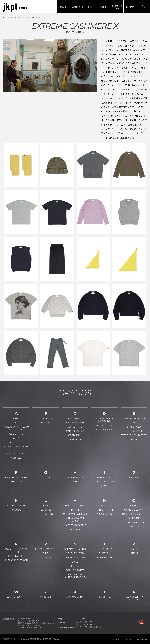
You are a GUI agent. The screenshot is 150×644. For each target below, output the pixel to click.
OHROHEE (134, 518)
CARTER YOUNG (75, 431)
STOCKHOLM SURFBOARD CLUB (75, 576)
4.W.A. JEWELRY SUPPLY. (134, 598)
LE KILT (46, 505)
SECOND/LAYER (75, 553)
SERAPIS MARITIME (75, 558)
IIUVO (104, 486)
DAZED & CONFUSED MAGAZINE (104, 420)
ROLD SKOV (46, 558)
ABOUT (6, 639)
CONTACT (130, 7)
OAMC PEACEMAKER (134, 514)
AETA (16, 438)
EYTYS (134, 440)
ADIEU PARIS (16, 434)
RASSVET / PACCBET (45, 549)
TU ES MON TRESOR (105, 558)
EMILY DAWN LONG (134, 418)
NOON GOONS (104, 505)
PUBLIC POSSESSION (16, 560)
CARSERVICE (75, 427)
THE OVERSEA (104, 549)
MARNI (75, 510)
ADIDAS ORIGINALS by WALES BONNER (16, 428)
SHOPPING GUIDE (20, 639)
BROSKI (46, 423)
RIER (46, 553)
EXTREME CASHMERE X (134, 435)
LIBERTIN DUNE (46, 514)
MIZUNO (75, 529)
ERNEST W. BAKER (134, 431)
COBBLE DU (75, 435)
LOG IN (104, 7)
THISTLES (104, 553)
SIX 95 (75, 562)
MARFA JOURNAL (75, 505)
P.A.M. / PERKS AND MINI (16, 550)
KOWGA (16, 510)
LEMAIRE (45, 510)
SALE (90, 7)
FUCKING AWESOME (16, 477)
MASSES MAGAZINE (75, 525)
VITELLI (134, 553)
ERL (134, 423)
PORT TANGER (16, 556)
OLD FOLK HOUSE (134, 522)
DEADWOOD (104, 425)
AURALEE (16, 458)
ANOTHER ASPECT (16, 454)
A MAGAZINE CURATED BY (16, 448)
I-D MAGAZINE (104, 477)
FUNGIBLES (16, 482)
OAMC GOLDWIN (134, 510)
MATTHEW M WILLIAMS (75, 514)
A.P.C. (16, 418)
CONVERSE (75, 440)
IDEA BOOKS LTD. (104, 482)
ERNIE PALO (134, 427)
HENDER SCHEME (75, 477)
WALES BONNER (16, 597)
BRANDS (64, 7)
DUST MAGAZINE (104, 430)
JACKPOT (134, 477)
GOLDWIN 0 (46, 477)
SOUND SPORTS (75, 570)
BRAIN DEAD (46, 418)
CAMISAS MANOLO (75, 418)
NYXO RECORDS (104, 514)
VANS (134, 549)
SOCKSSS (75, 566)
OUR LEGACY (134, 527)
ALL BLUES (16, 442)
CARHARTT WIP (75, 423)
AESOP (16, 423)
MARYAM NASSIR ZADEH (75, 520)
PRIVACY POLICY (51, 639)
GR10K (46, 482)
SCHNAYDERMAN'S (75, 549)
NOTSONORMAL (104, 510)
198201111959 (104, 597)
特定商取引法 (36, 639)
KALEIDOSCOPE (16, 505)
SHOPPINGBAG (117, 7)
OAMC (134, 505)
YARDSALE (46, 597)
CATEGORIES (77, 7)
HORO (75, 482)
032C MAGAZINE (75, 597)
